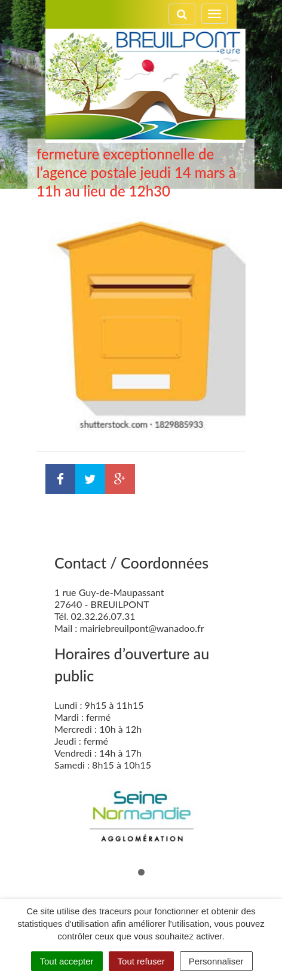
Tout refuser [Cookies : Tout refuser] (141, 961)
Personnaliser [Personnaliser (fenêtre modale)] (216, 961)
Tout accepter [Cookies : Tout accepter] (67, 961)
